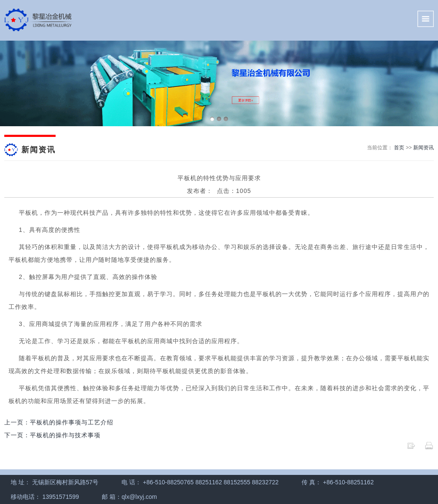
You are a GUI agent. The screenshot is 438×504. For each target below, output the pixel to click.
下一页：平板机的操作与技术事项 (52, 435)
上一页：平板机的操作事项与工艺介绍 (59, 422)
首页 (399, 148)
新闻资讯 (423, 148)
